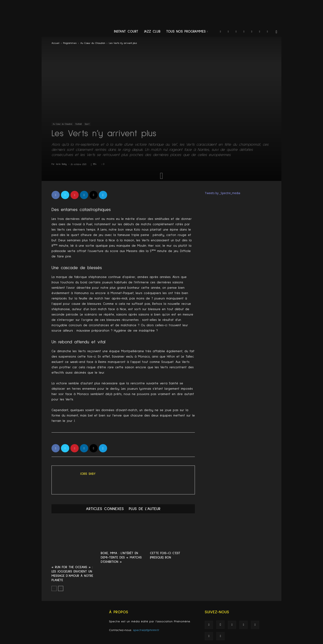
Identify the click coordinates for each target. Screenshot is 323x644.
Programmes (70, 43)
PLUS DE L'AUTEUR (145, 509)
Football (78, 124)
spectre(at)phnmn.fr (146, 616)
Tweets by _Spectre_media (222, 193)
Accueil (55, 43)
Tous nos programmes (187, 32)
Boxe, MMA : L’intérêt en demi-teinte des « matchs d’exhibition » (121, 557)
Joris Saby (61, 164)
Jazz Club (152, 32)
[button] (276, 32)
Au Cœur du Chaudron (93, 43)
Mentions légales (240, 640)
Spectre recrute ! (262, 640)
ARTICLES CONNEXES (105, 509)
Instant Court (126, 32)
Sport (87, 124)
